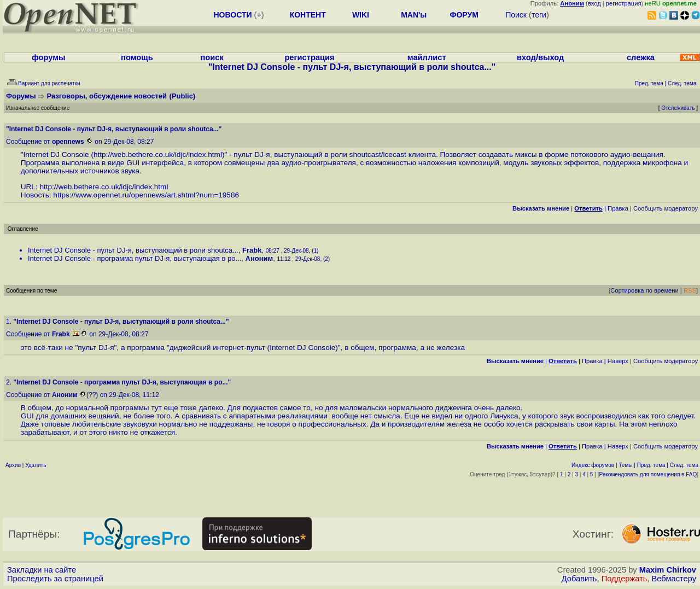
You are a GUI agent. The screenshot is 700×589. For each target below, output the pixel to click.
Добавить (579, 579)
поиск (212, 57)
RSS (690, 290)
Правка (618, 208)
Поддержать (625, 579)
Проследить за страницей (55, 579)
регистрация (624, 3)
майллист (427, 57)
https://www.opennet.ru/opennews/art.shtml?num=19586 (146, 195)
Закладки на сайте (42, 570)
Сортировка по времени (644, 290)
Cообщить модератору (666, 208)
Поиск (516, 15)
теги (539, 15)
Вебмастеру (674, 579)
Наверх (618, 361)
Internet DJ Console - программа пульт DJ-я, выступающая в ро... (135, 258)
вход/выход (540, 57)
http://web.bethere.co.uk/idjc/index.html (158, 154)
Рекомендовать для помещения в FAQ (648, 474)
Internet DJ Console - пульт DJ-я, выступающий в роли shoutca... (133, 250)
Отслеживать (678, 108)
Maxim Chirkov (668, 570)
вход (594, 3)
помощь (137, 57)
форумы (49, 57)
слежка (641, 57)
